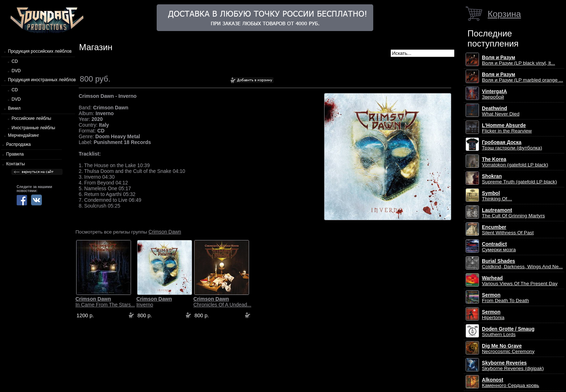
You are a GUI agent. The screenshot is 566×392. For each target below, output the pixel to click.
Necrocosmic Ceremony (508, 349)
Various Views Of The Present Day (520, 281)
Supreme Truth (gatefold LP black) (519, 179)
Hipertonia (493, 315)
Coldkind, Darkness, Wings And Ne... (522, 264)
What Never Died (501, 111)
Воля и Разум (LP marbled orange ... (523, 77)
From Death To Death (505, 298)
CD (15, 61)
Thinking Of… (497, 196)
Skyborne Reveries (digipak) (513, 366)
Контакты (16, 164)
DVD (16, 71)
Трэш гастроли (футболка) (512, 145)
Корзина (504, 14)
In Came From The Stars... (105, 302)
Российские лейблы (31, 118)
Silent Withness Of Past (508, 230)
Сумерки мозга (499, 247)
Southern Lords (508, 332)
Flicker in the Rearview (507, 128)
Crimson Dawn (165, 232)
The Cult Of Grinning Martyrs (513, 213)
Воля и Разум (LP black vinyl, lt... (519, 60)
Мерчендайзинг (23, 135)
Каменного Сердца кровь (511, 383)
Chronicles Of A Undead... (222, 302)
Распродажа (18, 144)
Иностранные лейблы (33, 128)
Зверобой (495, 94)
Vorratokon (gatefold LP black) (515, 162)
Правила (15, 154)
